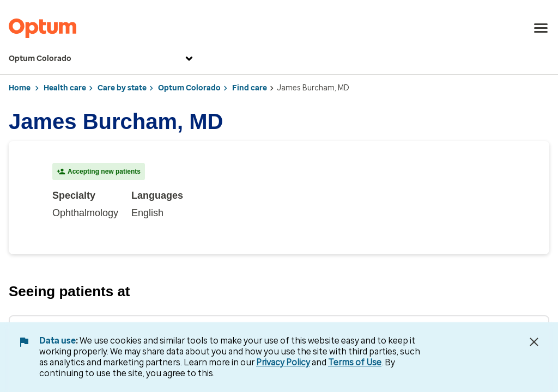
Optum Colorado (102, 59)
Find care (250, 88)
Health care (65, 88)
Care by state (122, 88)
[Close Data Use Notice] (534, 342)
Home (20, 88)
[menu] (541, 28)
